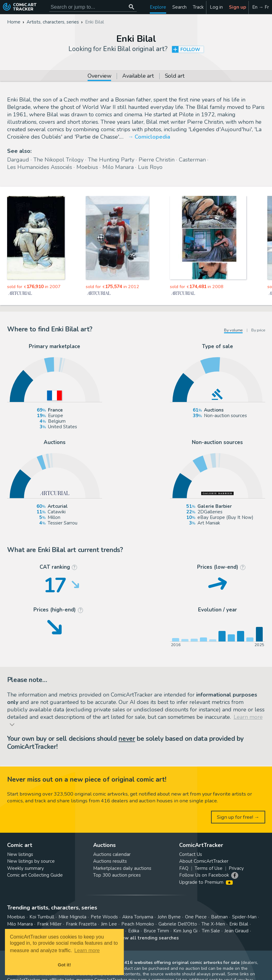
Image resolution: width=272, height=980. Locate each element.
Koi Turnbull (42, 917)
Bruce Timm (156, 931)
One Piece (196, 917)
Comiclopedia (152, 137)
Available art (138, 76)
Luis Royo (150, 167)
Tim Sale (211, 931)
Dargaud (18, 160)
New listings (20, 854)
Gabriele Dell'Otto (178, 924)
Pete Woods (104, 917)
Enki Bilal (239, 924)
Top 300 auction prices (117, 875)
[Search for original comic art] (93, 7)
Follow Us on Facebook (204, 875)
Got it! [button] (64, 965)
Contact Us (191, 854)
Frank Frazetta (81, 924)
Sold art (175, 76)
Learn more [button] (87, 950)
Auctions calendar (112, 854)
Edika (134, 931)
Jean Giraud (236, 931)
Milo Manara (118, 167)
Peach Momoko (138, 924)
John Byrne (169, 917)
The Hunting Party (111, 160)
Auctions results (110, 861)
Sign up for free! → (238, 817)
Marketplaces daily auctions (122, 868)
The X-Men (213, 924)
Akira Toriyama (138, 917)
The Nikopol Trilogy (58, 160)
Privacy (236, 868)
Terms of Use (209, 868)
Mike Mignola (72, 917)
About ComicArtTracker (204, 861)
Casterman (192, 160)
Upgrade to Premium (206, 882)
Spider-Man (244, 917)
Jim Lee (109, 924)
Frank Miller (49, 924)
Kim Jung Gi (185, 931)
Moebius (87, 167)
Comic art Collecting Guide (35, 875)
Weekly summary (26, 868)
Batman (219, 917)
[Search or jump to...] (132, 7)
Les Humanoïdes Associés (40, 167)
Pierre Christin (157, 160)
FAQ (184, 868)
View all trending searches (148, 938)
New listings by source (31, 861)
